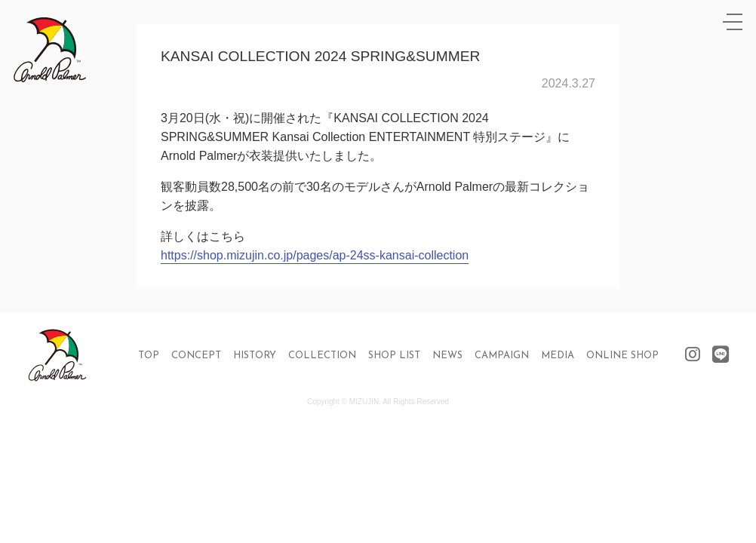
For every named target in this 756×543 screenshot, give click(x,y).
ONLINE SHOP (622, 356)
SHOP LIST (394, 356)
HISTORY (255, 356)
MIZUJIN (364, 402)
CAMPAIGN (502, 356)
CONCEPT (196, 356)
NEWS (447, 356)
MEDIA (558, 356)
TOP (149, 356)
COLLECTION (322, 356)
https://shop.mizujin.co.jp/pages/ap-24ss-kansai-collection (315, 255)
